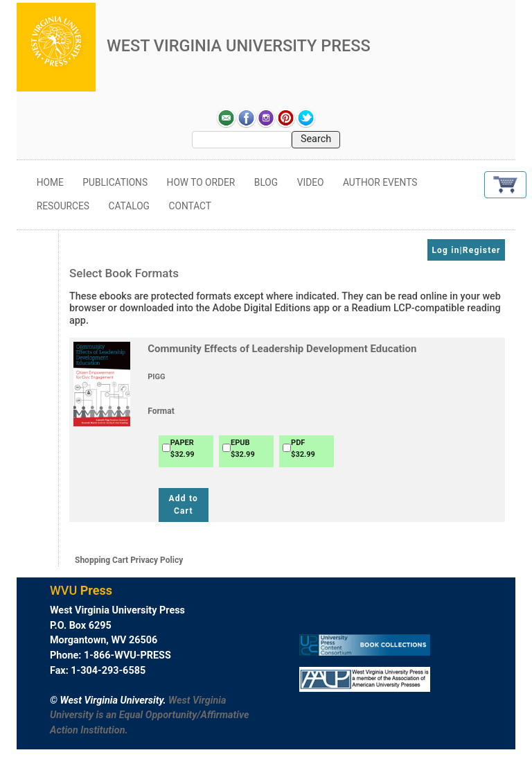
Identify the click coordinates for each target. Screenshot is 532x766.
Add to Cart (184, 505)
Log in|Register (466, 250)
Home (50, 182)
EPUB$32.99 (243, 449)
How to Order (201, 182)
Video (311, 182)
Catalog (129, 206)
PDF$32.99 (303, 449)
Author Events (380, 182)
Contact (190, 206)
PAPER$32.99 (183, 449)
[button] (505, 185)
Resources (63, 206)
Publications (115, 182)
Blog (266, 182)
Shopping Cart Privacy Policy (129, 560)
